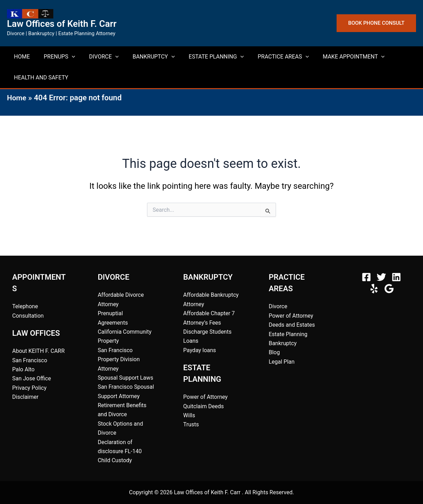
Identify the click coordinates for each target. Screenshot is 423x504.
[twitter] (382, 277)
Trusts (191, 424)
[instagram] (397, 277)
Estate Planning (288, 334)
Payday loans (200, 350)
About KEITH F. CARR (39, 351)
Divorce (278, 306)
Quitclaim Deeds (204, 406)
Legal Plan (282, 362)
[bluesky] (390, 289)
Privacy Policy (29, 388)
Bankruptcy (283, 343)
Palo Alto (23, 369)
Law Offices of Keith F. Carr (62, 24)
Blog (274, 352)
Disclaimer (25, 397)
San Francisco (30, 360)
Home (17, 98)
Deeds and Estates (292, 325)
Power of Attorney (206, 397)
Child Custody (115, 460)
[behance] (375, 289)
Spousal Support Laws (125, 378)
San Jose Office (32, 378)
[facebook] (367, 277)
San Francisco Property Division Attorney (119, 359)
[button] (376, 23)
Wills (189, 415)
